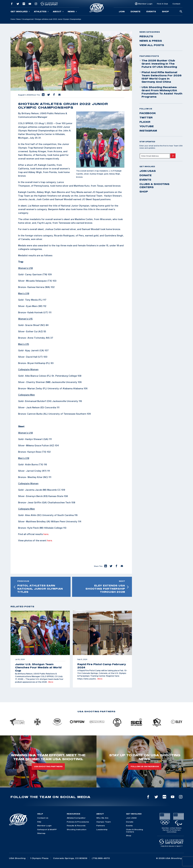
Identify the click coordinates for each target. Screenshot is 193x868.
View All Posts (152, 45)
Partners (101, 826)
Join (122, 11)
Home (13, 19)
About (58, 12)
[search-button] (181, 12)
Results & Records (76, 826)
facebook (148, 113)
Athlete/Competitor (76, 818)
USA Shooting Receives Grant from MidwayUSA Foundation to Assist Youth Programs (161, 92)
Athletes (41, 12)
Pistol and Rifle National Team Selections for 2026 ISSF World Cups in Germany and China (161, 77)
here (46, 534)
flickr (145, 122)
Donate (135, 11)
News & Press (151, 41)
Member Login (145, 4)
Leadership (102, 829)
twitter (146, 117)
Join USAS (148, 171)
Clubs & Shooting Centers (154, 186)
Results (146, 36)
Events (151, 11)
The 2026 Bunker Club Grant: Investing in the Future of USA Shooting (158, 64)
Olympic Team (104, 822)
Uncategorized (28, 19)
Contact (176, 4)
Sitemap (41, 833)
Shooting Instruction (77, 829)
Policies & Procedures (78, 822)
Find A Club (162, 4)
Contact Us (43, 818)
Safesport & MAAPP (47, 829)
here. (50, 540)
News (72, 12)
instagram (148, 131)
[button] (43, 95)
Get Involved (20, 12)
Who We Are (102, 818)
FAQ (39, 822)
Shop (165, 11)
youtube (147, 126)
